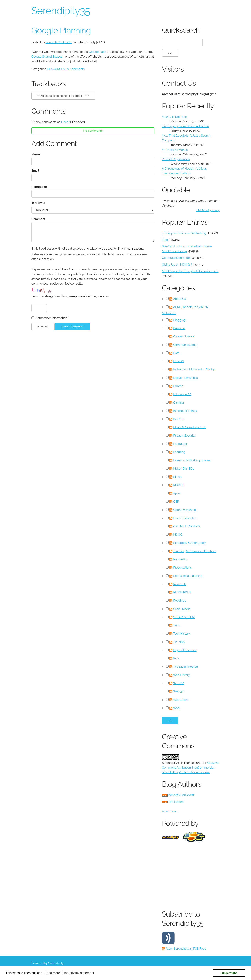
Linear (65, 122)
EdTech (178, 386)
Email (35, 171)
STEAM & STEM (184, 617)
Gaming (178, 403)
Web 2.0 (179, 683)
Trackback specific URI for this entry (63, 96)
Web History (181, 675)
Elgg (165, 240)
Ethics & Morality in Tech (190, 427)
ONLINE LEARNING (186, 526)
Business (179, 328)
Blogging (179, 320)
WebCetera (181, 700)
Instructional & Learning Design (194, 370)
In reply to (38, 203)
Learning (179, 452)
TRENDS (179, 642)
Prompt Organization (176, 159)
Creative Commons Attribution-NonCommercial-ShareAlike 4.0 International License (190, 768)
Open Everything (185, 510)
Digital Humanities (186, 378)
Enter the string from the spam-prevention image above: (70, 296)
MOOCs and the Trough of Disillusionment (190, 271)
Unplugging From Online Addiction (186, 126)
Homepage (39, 187)
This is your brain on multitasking (184, 233)
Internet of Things (185, 411)
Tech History (182, 634)
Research (180, 584)
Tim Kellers (176, 802)
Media (177, 477)
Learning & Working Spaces (192, 460)
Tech (176, 625)
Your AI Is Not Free (174, 117)
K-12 (176, 658)
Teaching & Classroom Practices (195, 551)
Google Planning (61, 31)
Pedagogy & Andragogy (189, 543)
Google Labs (97, 52)
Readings (179, 601)
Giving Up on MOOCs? (177, 265)
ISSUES (178, 419)
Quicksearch (181, 30)
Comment (38, 219)
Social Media (182, 609)
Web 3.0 (179, 691)
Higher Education (185, 650)
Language (180, 444)
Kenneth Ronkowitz (59, 42)
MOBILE (179, 485)
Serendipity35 (61, 11)
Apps (177, 493)
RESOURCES (56, 69)
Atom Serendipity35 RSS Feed (186, 949)
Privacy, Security (184, 436)
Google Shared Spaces (47, 57)
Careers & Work (184, 336)
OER (176, 502)
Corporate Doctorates (177, 258)
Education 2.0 (182, 394)
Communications (185, 345)
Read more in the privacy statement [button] (69, 973)
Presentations (182, 568)
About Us (179, 299)
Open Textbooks (184, 518)
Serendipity (56, 963)
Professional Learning (188, 576)
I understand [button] (229, 973)
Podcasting (181, 559)
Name (36, 154)
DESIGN (179, 361)
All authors (169, 811)
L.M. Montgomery (208, 210)
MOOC (178, 535)
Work (177, 708)
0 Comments (76, 69)
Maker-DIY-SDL (184, 469)
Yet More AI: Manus (175, 150)
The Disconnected (186, 667)
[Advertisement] (206, 876)
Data (176, 353)
